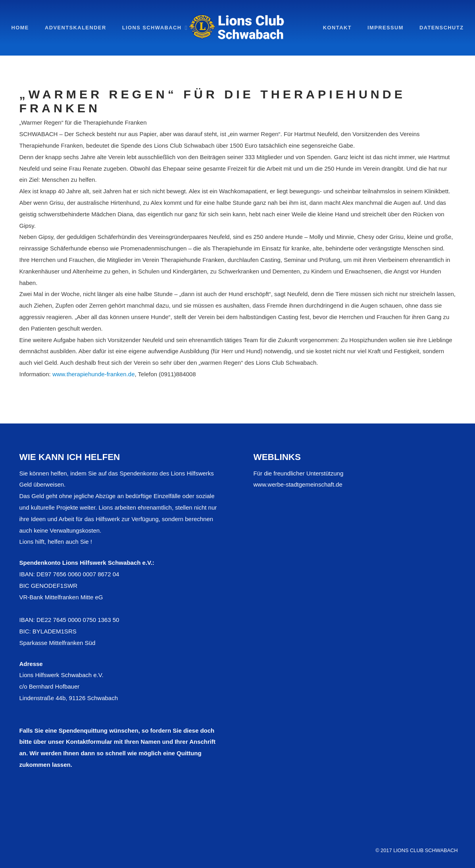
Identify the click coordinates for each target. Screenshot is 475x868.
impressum (386, 28)
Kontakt (337, 28)
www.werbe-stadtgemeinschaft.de (298, 484)
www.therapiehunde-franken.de (94, 374)
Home (20, 28)
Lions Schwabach (152, 28)
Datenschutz (442, 28)
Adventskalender (76, 28)
